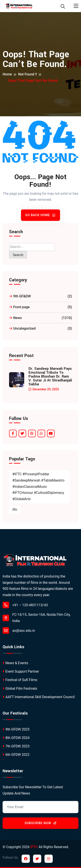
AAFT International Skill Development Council (39, 697)
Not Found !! (28, 74)
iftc (15, 510)
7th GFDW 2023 (16, 746)
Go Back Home (40, 215)
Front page (40, 307)
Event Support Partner (21, 671)
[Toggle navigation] (76, 6)
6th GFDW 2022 (16, 755)
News (40, 318)
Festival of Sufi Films (20, 680)
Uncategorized (40, 329)
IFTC (34, 847)
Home (7, 74)
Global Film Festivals (20, 688)
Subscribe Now (40, 823)
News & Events (15, 663)
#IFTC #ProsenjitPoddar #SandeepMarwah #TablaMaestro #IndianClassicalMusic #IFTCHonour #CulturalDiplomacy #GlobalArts (38, 487)
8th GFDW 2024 (16, 738)
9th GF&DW (40, 296)
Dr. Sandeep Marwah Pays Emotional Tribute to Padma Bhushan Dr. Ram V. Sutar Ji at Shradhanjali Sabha (50, 377)
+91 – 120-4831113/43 (25, 605)
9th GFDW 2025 (16, 729)
